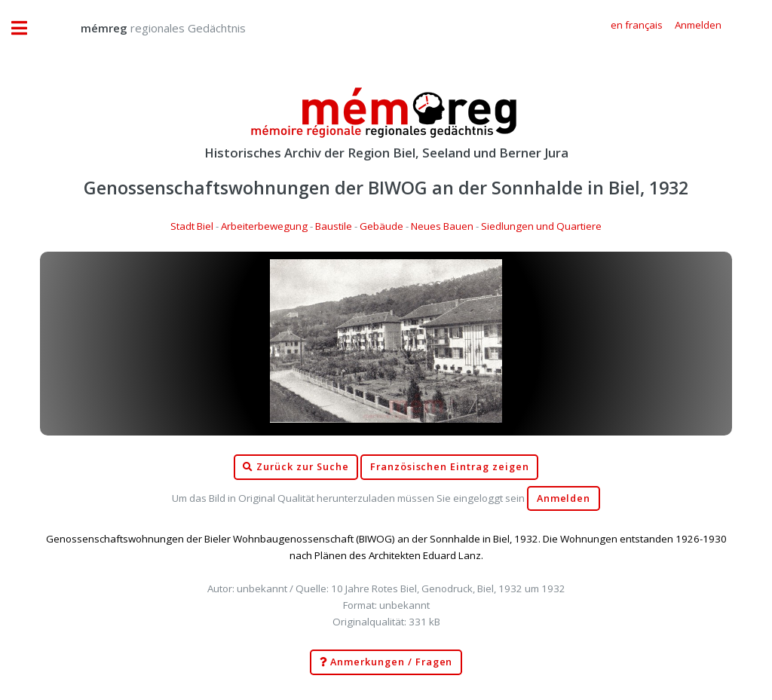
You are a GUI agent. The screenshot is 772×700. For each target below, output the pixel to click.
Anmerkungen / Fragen (386, 662)
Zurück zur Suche (296, 467)
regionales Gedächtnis (148, 28)
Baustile (334, 226)
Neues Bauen (442, 226)
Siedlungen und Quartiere (541, 226)
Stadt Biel (192, 226)
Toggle (27, 28)
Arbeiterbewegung (264, 226)
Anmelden (564, 498)
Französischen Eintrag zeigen (450, 467)
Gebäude (381, 226)
